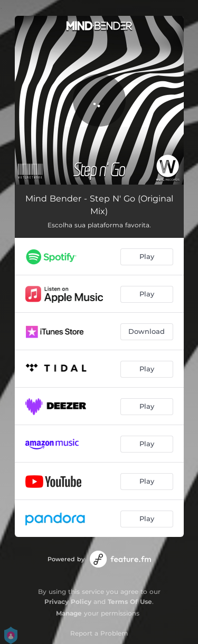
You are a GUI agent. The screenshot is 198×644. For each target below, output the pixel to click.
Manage (69, 613)
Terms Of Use (130, 602)
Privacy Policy (68, 602)
